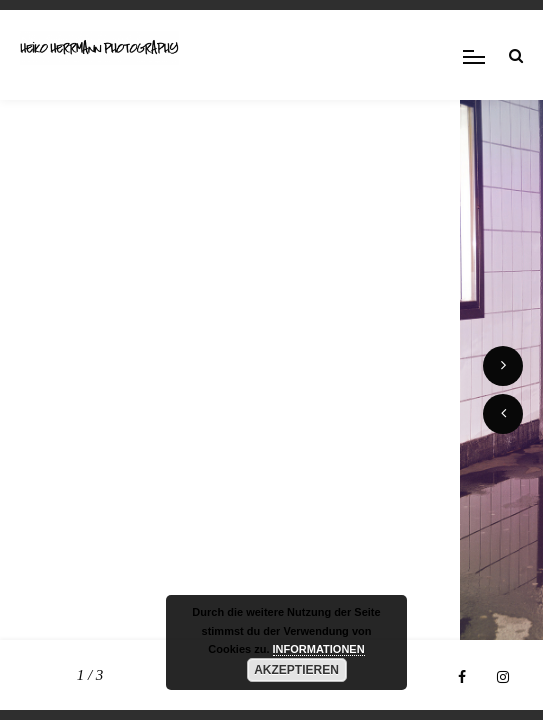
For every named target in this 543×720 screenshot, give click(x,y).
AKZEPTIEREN (296, 670)
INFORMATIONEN (319, 649)
